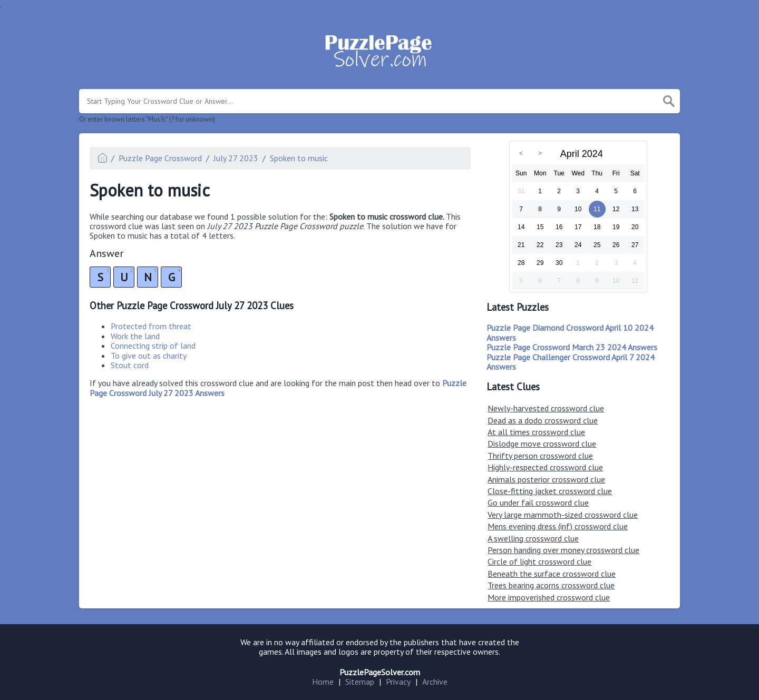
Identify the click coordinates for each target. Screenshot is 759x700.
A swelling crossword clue (533, 538)
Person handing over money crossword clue (563, 550)
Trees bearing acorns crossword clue (551, 585)
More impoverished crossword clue (549, 597)
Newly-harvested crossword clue (546, 408)
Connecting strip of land (153, 346)
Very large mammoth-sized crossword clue (563, 515)
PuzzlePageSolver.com (380, 672)
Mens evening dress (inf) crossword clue (558, 526)
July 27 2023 (236, 158)
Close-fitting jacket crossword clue (550, 491)
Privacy (398, 682)
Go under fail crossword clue (538, 502)
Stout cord (130, 365)
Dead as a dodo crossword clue (543, 420)
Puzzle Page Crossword (160, 158)
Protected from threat (151, 326)
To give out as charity (149, 356)
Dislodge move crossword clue (542, 443)
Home (323, 682)
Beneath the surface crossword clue (552, 574)
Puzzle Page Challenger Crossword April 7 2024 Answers (571, 362)
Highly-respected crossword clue (545, 467)
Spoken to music (299, 158)
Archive (435, 682)
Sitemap (360, 682)
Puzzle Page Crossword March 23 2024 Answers (572, 347)
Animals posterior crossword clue (546, 479)
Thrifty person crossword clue (540, 456)
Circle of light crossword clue (539, 561)
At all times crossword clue (536, 432)
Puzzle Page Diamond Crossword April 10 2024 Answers (570, 332)
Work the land (135, 336)
